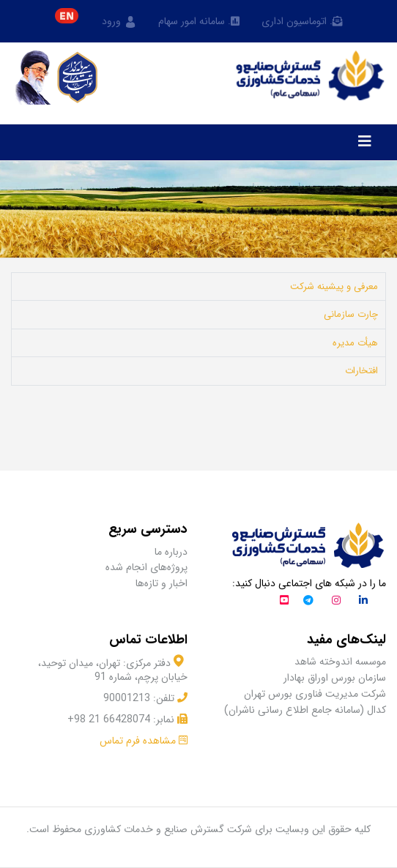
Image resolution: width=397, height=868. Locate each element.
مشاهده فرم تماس (138, 741)
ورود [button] (119, 22)
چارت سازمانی (351, 314)
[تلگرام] (308, 601)
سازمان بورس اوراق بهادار (335, 678)
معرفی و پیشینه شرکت (334, 287)
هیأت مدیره (355, 343)
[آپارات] (284, 601)
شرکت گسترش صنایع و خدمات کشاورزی (168, 829)
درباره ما (171, 552)
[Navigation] (365, 143)
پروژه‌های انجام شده (146, 568)
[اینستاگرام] (336, 601)
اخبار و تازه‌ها (162, 584)
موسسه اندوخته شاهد (340, 662)
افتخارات (361, 371)
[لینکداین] (363, 601)
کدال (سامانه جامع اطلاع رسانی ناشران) (305, 710)
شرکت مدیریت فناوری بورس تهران (315, 694)
